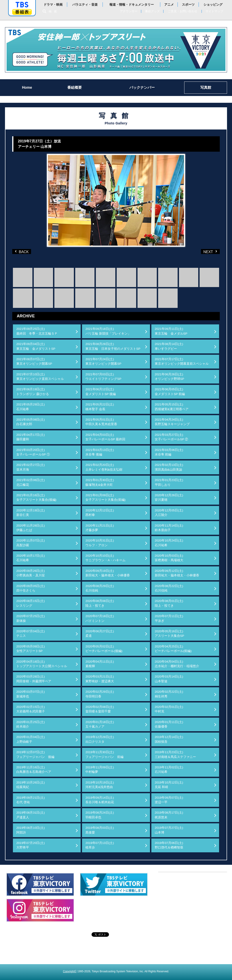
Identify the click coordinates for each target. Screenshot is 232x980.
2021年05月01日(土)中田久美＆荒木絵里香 (101, 422)
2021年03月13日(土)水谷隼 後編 (100, 452)
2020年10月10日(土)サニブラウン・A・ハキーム (105, 558)
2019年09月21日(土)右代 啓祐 (31, 800)
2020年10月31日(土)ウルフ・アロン (100, 543)
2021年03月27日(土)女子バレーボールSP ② (172, 437)
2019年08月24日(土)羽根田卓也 (100, 815)
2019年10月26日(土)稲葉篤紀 (31, 785)
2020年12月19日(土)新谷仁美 (31, 513)
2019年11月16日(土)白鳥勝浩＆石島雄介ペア (34, 770)
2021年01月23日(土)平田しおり (169, 482)
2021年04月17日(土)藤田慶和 (31, 437)
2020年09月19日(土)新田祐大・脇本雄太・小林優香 (108, 573)
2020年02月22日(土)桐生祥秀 (169, 694)
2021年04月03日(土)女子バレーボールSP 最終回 (105, 437)
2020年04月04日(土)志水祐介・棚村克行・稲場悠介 (177, 664)
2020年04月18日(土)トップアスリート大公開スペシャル (42, 664)
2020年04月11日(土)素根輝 (100, 664)
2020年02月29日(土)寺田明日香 (100, 694)
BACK (22, 251)
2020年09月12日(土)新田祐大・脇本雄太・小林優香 (177, 573)
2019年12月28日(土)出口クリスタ (100, 739)
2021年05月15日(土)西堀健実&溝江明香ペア (172, 407)
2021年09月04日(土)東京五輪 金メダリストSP (36, 346)
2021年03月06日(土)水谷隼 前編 (169, 452)
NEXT (203, 251)
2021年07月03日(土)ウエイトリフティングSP (103, 377)
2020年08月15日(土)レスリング (31, 603)
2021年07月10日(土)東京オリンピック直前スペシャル (40, 377)
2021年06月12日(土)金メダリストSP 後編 (101, 392)
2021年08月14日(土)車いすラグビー (169, 346)
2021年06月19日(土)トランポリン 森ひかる (33, 392)
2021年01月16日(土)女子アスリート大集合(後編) (36, 497)
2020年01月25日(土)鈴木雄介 (31, 724)
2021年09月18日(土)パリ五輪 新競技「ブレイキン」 (108, 331)
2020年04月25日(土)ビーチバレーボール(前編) (173, 649)
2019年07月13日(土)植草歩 (100, 845)
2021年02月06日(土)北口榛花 (31, 482)
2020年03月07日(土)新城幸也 (31, 694)
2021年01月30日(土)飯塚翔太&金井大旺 (100, 482)
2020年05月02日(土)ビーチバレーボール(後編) (104, 649)
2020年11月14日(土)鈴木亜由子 (169, 528)
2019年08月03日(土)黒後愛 (100, 830)
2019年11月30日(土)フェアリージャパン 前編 (104, 754)
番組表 (22, 12)
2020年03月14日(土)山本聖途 (169, 679)
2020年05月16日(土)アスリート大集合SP (169, 634)
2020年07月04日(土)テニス (31, 634)
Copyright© (70, 971)
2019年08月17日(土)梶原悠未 (169, 815)
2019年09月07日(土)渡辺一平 (169, 800)
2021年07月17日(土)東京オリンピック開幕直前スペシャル (182, 361)
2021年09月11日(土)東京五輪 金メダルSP (171, 331)
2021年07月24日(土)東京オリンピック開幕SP (103, 361)
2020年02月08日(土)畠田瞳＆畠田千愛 (100, 709)
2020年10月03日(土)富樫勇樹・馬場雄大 (169, 558)
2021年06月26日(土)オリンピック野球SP (169, 377)
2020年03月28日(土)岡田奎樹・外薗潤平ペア (34, 679)
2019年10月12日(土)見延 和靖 (169, 785)
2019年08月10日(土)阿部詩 (31, 830)
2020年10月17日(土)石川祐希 (31, 558)
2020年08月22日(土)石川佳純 (169, 588)
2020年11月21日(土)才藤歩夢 (100, 528)
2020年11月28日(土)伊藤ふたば (31, 528)
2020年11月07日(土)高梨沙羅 (31, 543)
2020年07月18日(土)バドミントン (100, 618)
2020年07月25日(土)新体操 (31, 618)
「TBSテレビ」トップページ (22, 5)
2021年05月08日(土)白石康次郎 (31, 422)
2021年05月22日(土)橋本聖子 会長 (100, 407)
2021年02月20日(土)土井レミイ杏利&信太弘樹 (104, 467)
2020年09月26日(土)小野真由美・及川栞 (31, 573)
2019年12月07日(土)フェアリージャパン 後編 (35, 754)
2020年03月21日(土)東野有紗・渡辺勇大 (100, 679)
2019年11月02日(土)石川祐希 (169, 770)
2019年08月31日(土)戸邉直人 (31, 815)
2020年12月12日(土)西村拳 (100, 513)
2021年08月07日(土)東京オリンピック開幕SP (34, 361)
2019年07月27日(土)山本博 (169, 830)
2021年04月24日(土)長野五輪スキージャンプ (172, 422)
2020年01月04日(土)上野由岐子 (31, 739)
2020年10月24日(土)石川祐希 (169, 543)
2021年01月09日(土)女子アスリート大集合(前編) (105, 497)
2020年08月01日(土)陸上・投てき (169, 603)
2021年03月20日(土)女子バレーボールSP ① (33, 452)
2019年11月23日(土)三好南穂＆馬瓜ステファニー (175, 754)
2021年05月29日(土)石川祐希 (31, 407)
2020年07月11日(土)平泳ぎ (169, 618)
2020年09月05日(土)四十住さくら (31, 588)
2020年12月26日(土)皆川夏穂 (169, 497)
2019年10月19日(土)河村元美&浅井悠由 (100, 785)
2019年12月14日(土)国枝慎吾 (169, 739)
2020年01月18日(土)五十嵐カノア (100, 724)
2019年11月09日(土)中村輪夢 (100, 770)
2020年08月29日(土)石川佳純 (100, 588)
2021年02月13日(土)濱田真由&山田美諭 (169, 467)
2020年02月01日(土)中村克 (169, 709)
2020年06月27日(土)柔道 (100, 634)
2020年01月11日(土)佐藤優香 (169, 724)
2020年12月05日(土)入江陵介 (169, 513)
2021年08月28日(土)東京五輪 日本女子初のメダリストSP (113, 346)
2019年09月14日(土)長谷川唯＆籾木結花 (100, 800)
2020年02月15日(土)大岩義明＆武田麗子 (31, 709)
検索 (54, 11)
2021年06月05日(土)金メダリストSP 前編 (170, 392)
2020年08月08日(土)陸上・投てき (100, 603)
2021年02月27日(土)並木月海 (31, 467)
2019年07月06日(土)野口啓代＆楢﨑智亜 (169, 845)
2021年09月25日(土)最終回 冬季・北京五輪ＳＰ (37, 331)
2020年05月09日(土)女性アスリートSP (31, 649)
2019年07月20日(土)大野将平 (31, 845)
